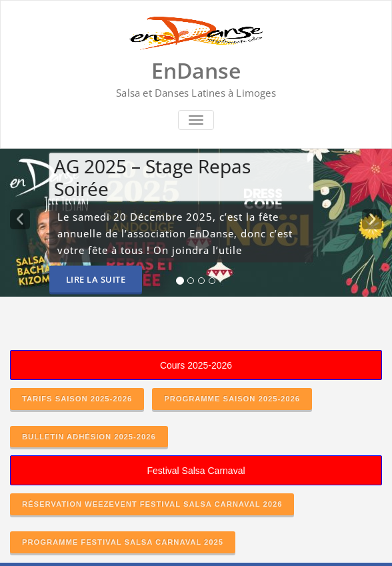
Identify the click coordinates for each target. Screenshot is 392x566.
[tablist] (196, 283)
